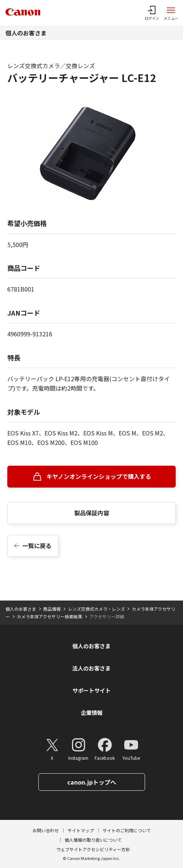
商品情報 (52, 609)
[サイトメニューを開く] (171, 13)
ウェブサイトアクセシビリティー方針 (93, 849)
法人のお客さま (91, 668)
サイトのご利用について (127, 830)
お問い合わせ (46, 830)
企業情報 (92, 713)
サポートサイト (91, 690)
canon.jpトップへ (92, 782)
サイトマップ (81, 830)
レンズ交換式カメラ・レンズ (96, 609)
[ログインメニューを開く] (152, 13)
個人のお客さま (26, 33)
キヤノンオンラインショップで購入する (99, 476)
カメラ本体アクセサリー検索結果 (49, 616)
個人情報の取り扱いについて (93, 840)
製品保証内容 (92, 513)
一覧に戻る (37, 546)
